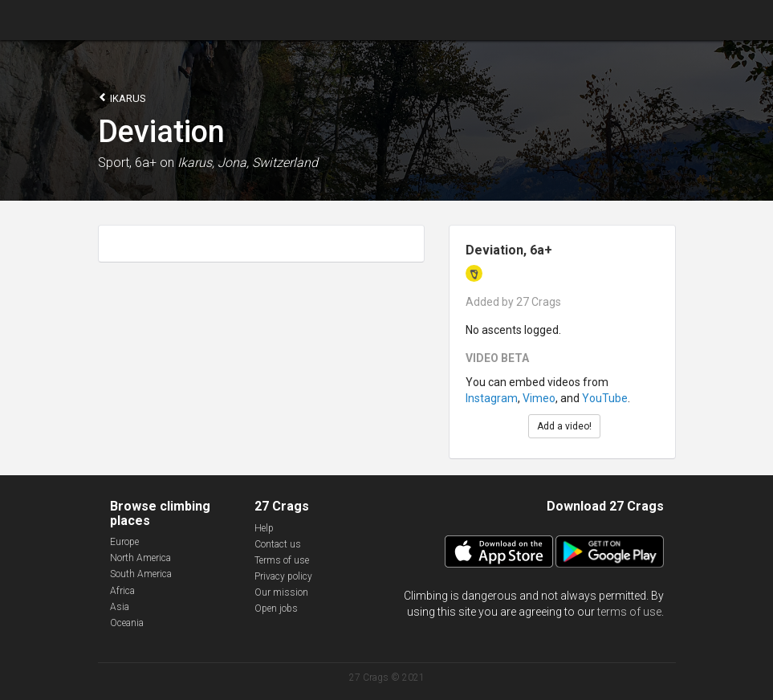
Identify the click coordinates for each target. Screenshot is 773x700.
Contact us (278, 544)
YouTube (605, 398)
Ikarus (122, 98)
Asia (120, 607)
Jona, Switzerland (268, 163)
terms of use (629, 612)
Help (264, 528)
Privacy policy (283, 576)
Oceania (127, 623)
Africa (122, 591)
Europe (124, 542)
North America (140, 558)
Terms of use (282, 560)
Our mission (281, 592)
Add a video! (564, 426)
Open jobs (276, 608)
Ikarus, (196, 163)
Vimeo (539, 398)
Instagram (492, 398)
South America (141, 574)
